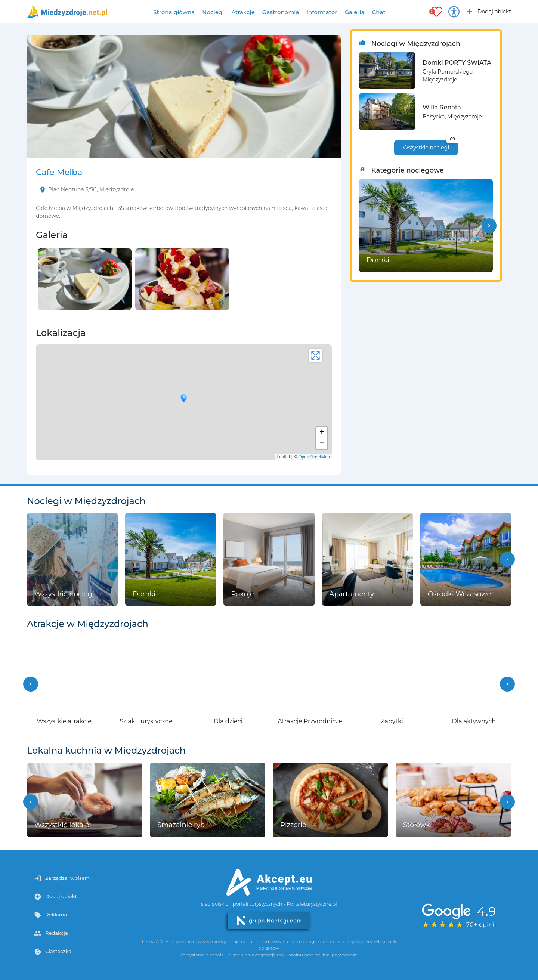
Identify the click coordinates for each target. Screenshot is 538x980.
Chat (379, 12)
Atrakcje (243, 12)
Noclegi (213, 12)
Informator (322, 12)
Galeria (354, 12)
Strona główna (174, 12)
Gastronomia (281, 12)
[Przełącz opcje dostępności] (454, 12)
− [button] (322, 444)
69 (452, 139)
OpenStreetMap (314, 457)
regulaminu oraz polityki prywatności (318, 955)
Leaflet (283, 457)
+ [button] (322, 433)
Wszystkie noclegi (430, 146)
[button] (489, 226)
